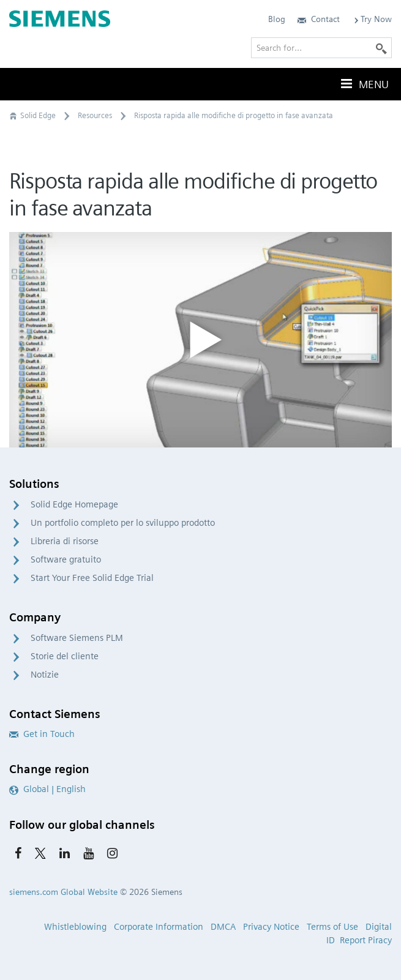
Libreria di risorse (65, 541)
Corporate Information (159, 927)
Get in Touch (42, 734)
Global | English (47, 789)
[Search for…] (321, 48)
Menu (364, 84)
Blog (277, 19)
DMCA (223, 927)
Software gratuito (66, 559)
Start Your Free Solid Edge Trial (92, 578)
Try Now (372, 19)
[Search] (381, 48)
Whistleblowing (75, 927)
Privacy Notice (271, 927)
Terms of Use (332, 927)
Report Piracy (366, 940)
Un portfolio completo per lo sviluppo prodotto (123, 523)
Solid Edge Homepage (74, 504)
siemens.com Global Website (63, 892)
